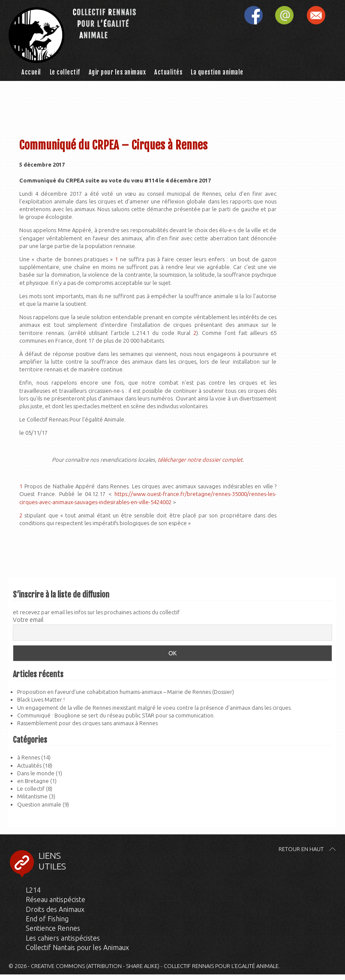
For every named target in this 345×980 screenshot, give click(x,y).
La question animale (217, 72)
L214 (33, 890)
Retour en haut (301, 849)
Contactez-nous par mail (290, 16)
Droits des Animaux (55, 909)
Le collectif (65, 72)
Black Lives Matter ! (41, 699)
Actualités (168, 72)
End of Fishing (47, 919)
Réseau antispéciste (55, 899)
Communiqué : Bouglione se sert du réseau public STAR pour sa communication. (116, 715)
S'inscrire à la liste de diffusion (321, 16)
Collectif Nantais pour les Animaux (77, 947)
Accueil (31, 72)
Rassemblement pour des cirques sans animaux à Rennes (87, 723)
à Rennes (28, 757)
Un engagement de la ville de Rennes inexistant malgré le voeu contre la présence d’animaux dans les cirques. (154, 708)
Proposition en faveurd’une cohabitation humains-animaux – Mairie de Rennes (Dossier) (126, 692)
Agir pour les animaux (117, 72)
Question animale (39, 804)
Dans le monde (36, 773)
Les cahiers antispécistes (63, 938)
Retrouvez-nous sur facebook (259, 16)
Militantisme (32, 796)
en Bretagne (33, 781)
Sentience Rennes (53, 928)
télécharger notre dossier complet (200, 460)
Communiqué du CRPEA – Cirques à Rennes (113, 145)
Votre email (28, 620)
